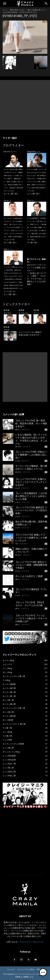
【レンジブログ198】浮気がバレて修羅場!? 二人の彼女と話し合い (31, 455)
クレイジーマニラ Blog (26, 969)
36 (46, 516)
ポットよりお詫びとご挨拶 (29, 576)
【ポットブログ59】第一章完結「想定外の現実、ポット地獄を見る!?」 (31, 423)
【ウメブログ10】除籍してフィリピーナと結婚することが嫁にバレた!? (31, 538)
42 (46, 461)
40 (46, 502)
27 (46, 625)
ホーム (5, 10)
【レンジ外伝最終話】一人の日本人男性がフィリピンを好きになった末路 (31, 496)
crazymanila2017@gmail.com (31, 942)
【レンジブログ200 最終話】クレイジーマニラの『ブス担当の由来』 (31, 510)
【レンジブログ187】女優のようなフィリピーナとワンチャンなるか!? (31, 482)
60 (46, 430)
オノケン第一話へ (11, 194)
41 (46, 472)
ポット (18, 429)
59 (46, 447)
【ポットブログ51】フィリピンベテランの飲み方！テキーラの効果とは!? (31, 618)
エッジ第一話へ (10, 294)
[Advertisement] (25, 105)
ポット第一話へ (10, 242)
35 (46, 528)
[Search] (46, 4)
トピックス (11, 969)
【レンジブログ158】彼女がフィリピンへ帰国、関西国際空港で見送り (31, 565)
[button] (5, 4)
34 (46, 544)
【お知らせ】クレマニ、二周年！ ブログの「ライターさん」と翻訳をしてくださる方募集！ (36, 279)
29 (46, 595)
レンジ (18, 461)
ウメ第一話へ (33, 242)
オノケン (18, 447)
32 (46, 571)
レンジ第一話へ (34, 194)
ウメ (17, 544)
